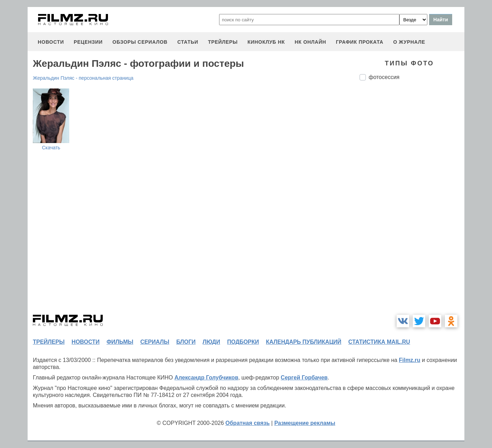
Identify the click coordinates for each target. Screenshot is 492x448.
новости (51, 42)
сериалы (155, 342)
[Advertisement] (412, 203)
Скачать (51, 148)
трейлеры (223, 42)
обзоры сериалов (140, 42)
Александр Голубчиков (206, 378)
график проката (360, 42)
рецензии (88, 42)
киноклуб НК (266, 42)
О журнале (409, 42)
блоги (186, 342)
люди (211, 342)
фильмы (120, 342)
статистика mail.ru (379, 342)
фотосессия (384, 77)
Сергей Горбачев (304, 378)
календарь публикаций (304, 342)
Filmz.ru (409, 360)
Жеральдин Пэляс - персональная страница (83, 78)
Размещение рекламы (305, 423)
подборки (243, 342)
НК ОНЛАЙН (310, 42)
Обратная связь (248, 423)
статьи (188, 42)
